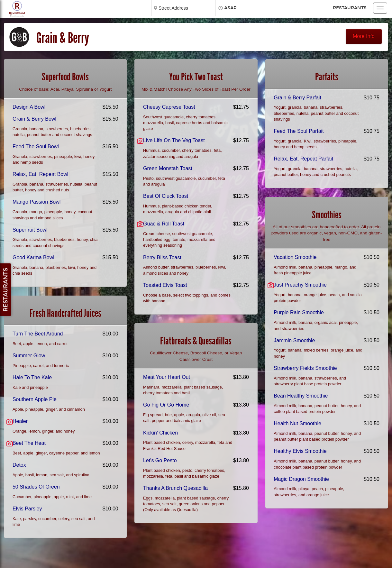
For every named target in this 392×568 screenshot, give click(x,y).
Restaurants (350, 8)
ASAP (230, 8)
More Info (364, 36)
